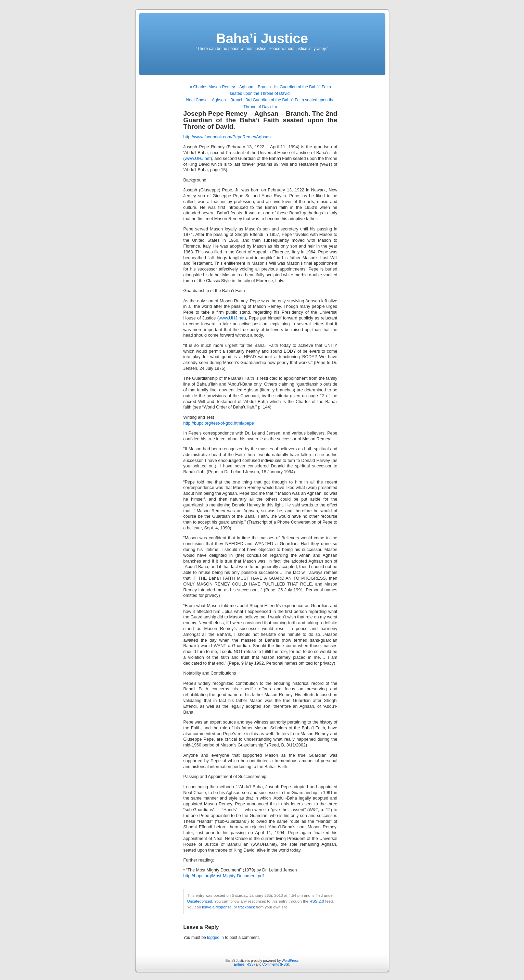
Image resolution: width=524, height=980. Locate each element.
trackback (246, 907)
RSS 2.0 (317, 901)
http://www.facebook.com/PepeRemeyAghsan (227, 137)
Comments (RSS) (276, 964)
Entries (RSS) (244, 964)
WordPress (290, 961)
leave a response (217, 907)
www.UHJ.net (198, 159)
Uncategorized (200, 901)
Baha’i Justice (262, 38)
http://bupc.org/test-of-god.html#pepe (219, 423)
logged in (215, 938)
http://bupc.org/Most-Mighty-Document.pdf (224, 876)
